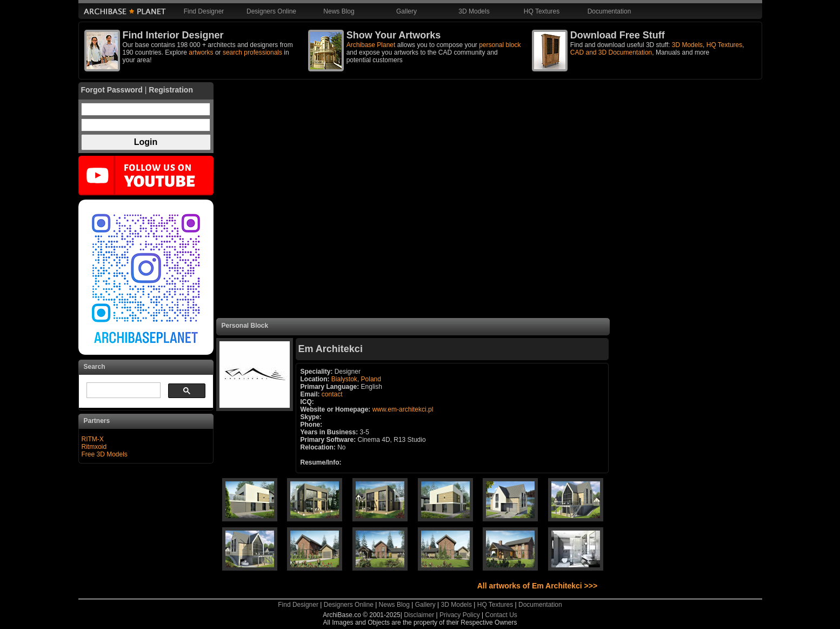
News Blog (339, 11)
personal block (500, 45)
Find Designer (204, 11)
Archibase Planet (371, 45)
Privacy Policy (460, 615)
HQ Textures (542, 11)
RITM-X (93, 439)
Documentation (609, 11)
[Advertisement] (413, 200)
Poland (371, 379)
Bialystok (344, 379)
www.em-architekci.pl (403, 409)
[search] (122, 390)
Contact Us (501, 615)
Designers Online (271, 11)
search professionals (252, 52)
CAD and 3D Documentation (611, 52)
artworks (201, 52)
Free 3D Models (105, 454)
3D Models (474, 11)
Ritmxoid (94, 447)
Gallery (406, 11)
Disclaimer (419, 615)
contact (332, 394)
